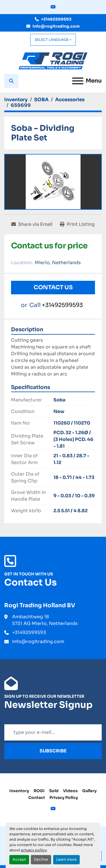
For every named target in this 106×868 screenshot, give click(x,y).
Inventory (19, 791)
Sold (54, 791)
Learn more (66, 860)
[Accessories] (70, 100)
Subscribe (53, 751)
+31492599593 (56, 19)
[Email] (53, 732)
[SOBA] (41, 100)
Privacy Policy (64, 798)
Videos (70, 791)
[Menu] (78, 81)
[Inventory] (16, 100)
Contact (37, 798)
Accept (19, 860)
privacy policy (34, 850)
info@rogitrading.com (56, 26)
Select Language (52, 40)
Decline (41, 860)
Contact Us (53, 287)
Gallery (89, 791)
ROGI (39, 791)
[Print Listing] (77, 224)
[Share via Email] (32, 224)
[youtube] (53, 7)
